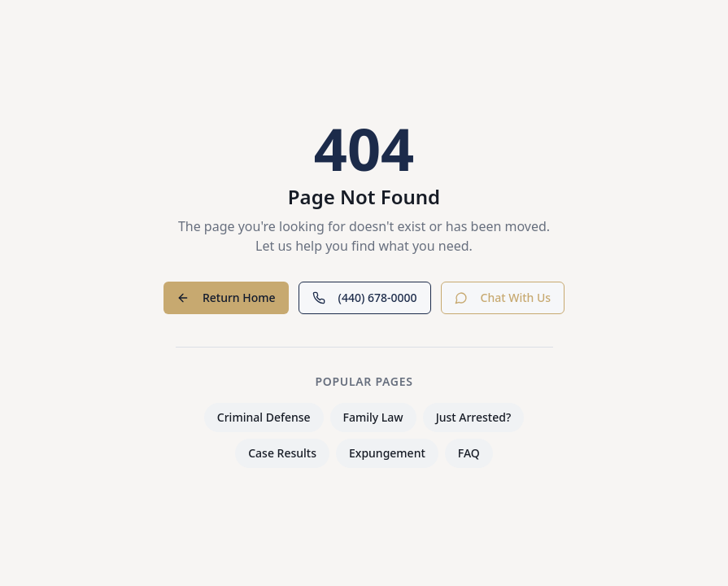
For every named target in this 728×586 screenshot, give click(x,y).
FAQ (469, 453)
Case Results (282, 453)
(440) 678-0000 (365, 297)
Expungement (387, 453)
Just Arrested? (474, 417)
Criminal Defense (264, 417)
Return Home (226, 297)
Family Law (373, 417)
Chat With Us (503, 297)
